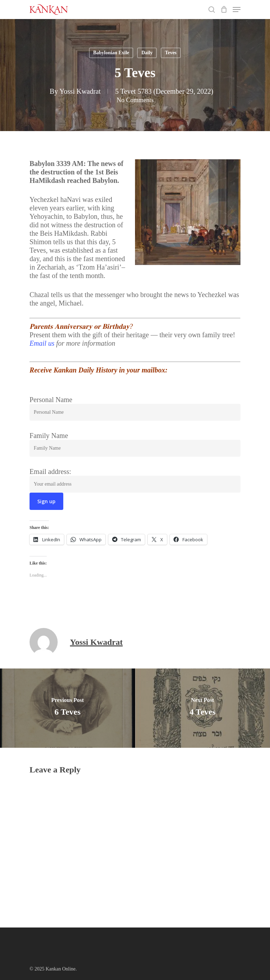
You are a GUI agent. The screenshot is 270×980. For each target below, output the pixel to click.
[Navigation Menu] (237, 10)
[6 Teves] (67, 708)
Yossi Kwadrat (80, 91)
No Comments (135, 100)
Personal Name (51, 400)
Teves (171, 53)
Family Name (49, 436)
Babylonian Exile (111, 53)
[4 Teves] (202, 708)
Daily (147, 53)
